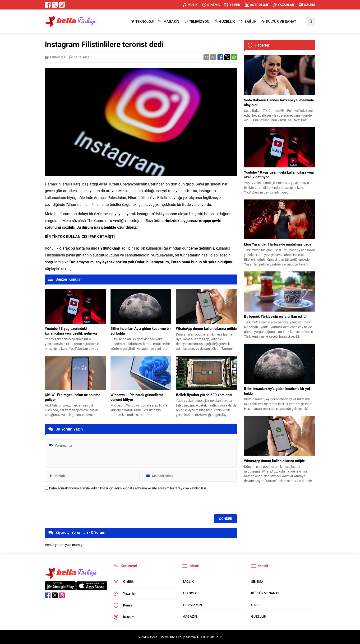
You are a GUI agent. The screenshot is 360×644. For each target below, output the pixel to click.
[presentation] (81, 503)
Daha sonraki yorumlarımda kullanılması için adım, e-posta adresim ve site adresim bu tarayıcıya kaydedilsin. (128, 488)
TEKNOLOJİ (58, 57)
